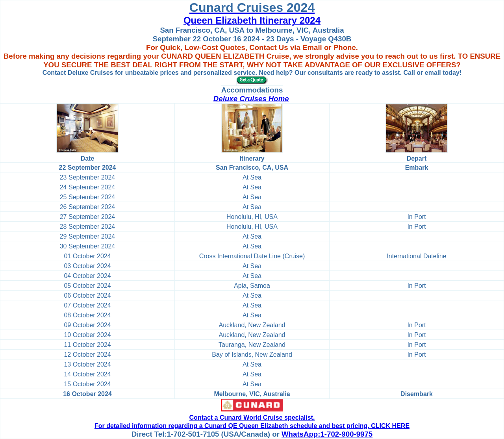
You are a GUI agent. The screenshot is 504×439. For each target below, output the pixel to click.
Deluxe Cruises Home (251, 99)
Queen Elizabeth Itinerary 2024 (252, 20)
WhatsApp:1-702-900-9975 (327, 434)
